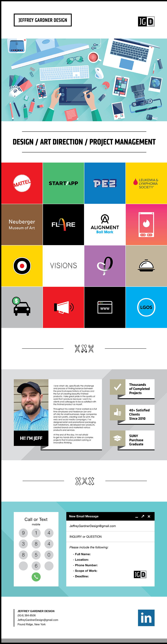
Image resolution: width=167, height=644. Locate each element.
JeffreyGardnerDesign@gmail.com (38, 620)
